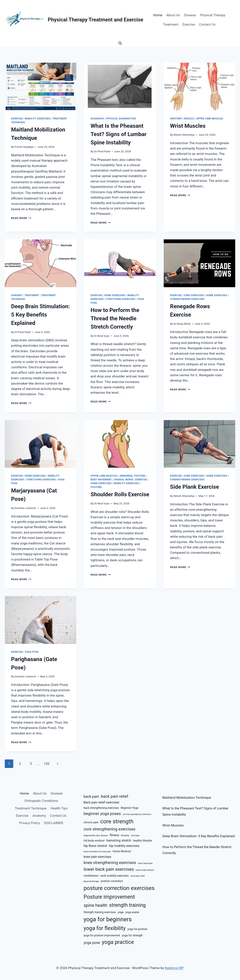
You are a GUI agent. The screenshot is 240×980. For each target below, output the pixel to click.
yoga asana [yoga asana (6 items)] (132, 912)
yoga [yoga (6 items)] (121, 912)
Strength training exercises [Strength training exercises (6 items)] (100, 912)
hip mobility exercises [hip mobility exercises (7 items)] (124, 846)
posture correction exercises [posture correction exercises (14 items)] (119, 888)
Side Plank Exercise (195, 487)
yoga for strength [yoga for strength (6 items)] (132, 935)
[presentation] (41, 87)
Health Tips (59, 808)
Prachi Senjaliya (24, 147)
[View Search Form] (120, 43)
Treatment (171, 24)
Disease (190, 15)
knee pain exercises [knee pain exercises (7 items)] (98, 857)
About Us (173, 15)
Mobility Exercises (38, 119)
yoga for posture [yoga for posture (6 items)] (137, 929)
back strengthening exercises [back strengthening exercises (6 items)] (101, 808)
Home (158, 15)
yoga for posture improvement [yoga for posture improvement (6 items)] (102, 935)
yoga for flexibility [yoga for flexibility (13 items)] (105, 928)
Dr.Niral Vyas (102, 336)
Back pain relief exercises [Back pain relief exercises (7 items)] (101, 802)
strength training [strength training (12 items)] (128, 905)
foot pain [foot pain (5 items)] (135, 836)
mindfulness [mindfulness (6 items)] (91, 876)
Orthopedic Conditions (41, 801)
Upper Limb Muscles (210, 119)
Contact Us (207, 24)
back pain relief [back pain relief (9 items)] (115, 796)
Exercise (189, 24)
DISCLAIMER (54, 823)
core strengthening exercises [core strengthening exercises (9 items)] (109, 829)
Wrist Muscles (188, 126)
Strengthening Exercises (187, 299)
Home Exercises (115, 295)
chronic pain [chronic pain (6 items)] (91, 822)
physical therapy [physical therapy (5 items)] (91, 881)
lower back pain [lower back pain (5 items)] (145, 863)
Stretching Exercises (120, 299)
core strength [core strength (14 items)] (117, 821)
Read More (21, 218)
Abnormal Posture (132, 476)
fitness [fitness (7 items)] (114, 835)
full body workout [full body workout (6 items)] (94, 841)
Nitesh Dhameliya (184, 135)
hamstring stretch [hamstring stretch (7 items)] (119, 840)
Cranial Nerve (124, 480)
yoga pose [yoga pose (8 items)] (92, 943)
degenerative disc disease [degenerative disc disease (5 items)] (96, 836)
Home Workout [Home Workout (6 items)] (122, 851)
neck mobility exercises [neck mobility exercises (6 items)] (115, 876)
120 (47, 764)
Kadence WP (174, 968)
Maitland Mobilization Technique (187, 798)
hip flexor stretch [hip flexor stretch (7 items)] (95, 846)
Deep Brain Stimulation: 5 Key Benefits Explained (41, 315)
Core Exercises (194, 295)
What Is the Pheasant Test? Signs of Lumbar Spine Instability (119, 134)
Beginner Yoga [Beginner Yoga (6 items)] (129, 808)
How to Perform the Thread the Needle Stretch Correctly (115, 318)
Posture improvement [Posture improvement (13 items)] (109, 897)
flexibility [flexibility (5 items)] (125, 836)
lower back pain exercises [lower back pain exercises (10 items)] (109, 869)
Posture (96, 487)
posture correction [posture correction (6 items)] (112, 881)
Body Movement (101, 480)
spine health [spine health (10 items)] (96, 905)
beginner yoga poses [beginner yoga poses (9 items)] (102, 814)
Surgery (17, 295)
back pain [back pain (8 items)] (91, 796)
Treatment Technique (31, 808)
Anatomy (176, 119)
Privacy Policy (30, 823)
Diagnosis (97, 119)
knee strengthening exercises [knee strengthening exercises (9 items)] (110, 863)
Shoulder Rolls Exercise (120, 494)
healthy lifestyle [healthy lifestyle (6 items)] (142, 841)
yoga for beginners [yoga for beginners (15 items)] (108, 919)
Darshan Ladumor (25, 508)
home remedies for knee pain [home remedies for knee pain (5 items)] (97, 852)
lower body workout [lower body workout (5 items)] (145, 870)
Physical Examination (121, 119)
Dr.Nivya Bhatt (182, 324)
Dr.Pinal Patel (102, 151)
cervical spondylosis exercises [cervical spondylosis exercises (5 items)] (137, 814)
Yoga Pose (32, 652)
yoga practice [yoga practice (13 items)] (118, 942)
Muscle (189, 119)
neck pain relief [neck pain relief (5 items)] (138, 876)
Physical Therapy (213, 15)
